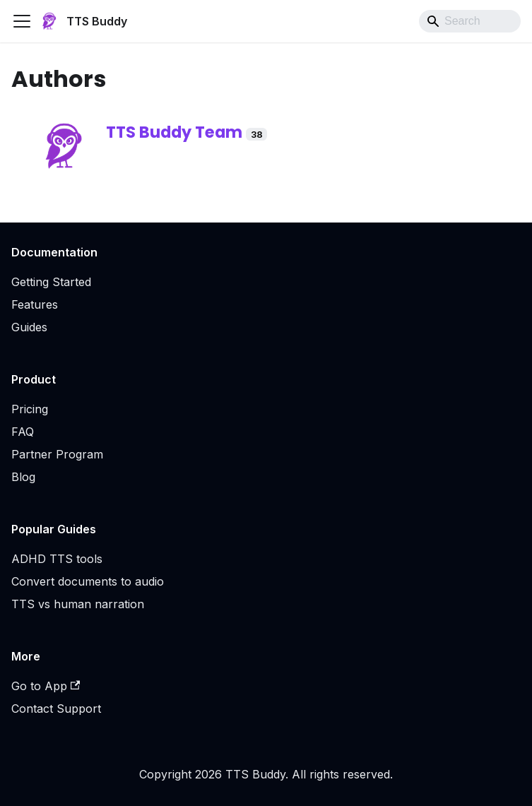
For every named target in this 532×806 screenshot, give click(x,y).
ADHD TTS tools (57, 559)
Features (35, 304)
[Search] (470, 21)
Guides (29, 327)
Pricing (30, 409)
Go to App (46, 686)
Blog (23, 477)
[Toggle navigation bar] (22, 21)
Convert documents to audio (88, 581)
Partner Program (57, 454)
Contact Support (56, 709)
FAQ (23, 432)
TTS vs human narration (78, 604)
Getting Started (51, 282)
